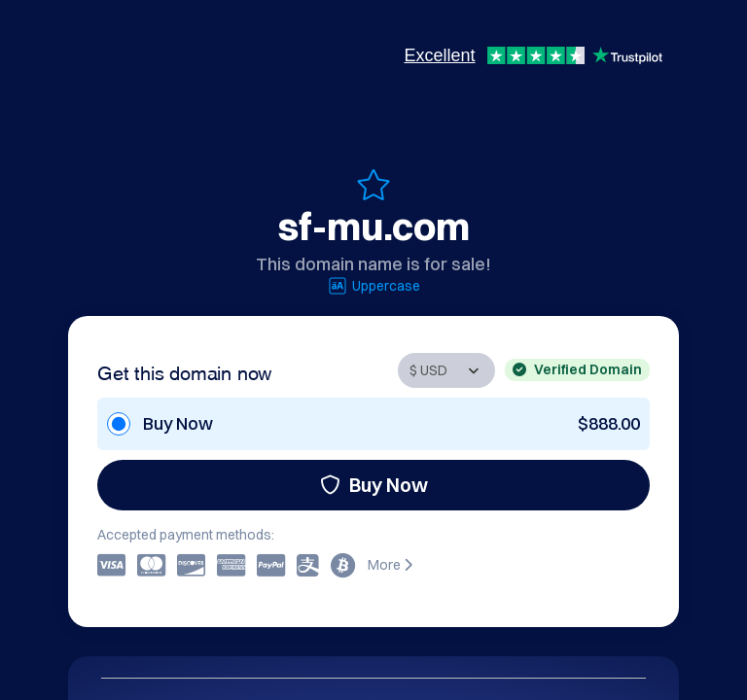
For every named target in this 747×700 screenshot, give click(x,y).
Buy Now (374, 485)
